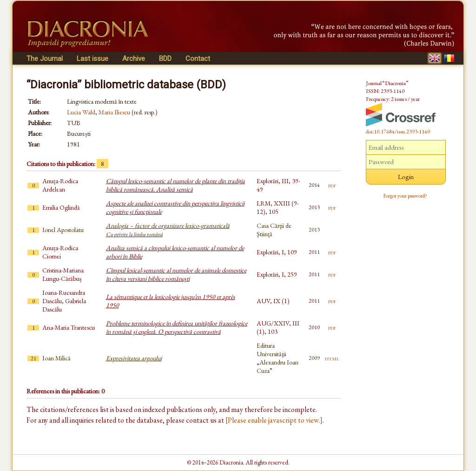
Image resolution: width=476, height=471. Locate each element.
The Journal (45, 59)
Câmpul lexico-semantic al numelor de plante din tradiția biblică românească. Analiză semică (175, 185)
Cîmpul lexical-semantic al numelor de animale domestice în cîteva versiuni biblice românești (176, 274)
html (332, 358)
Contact (198, 59)
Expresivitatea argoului (134, 358)
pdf (332, 185)
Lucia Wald (81, 112)
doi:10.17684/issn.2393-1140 (398, 132)
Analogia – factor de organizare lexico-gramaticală (168, 230)
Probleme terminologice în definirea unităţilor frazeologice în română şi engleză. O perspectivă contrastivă (177, 327)
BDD (165, 59)
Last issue (93, 59)
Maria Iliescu (114, 112)
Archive (134, 59)
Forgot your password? (405, 196)
